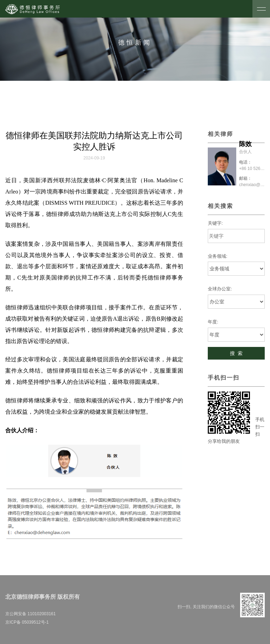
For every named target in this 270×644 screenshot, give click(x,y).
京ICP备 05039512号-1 (27, 622)
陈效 (245, 144)
